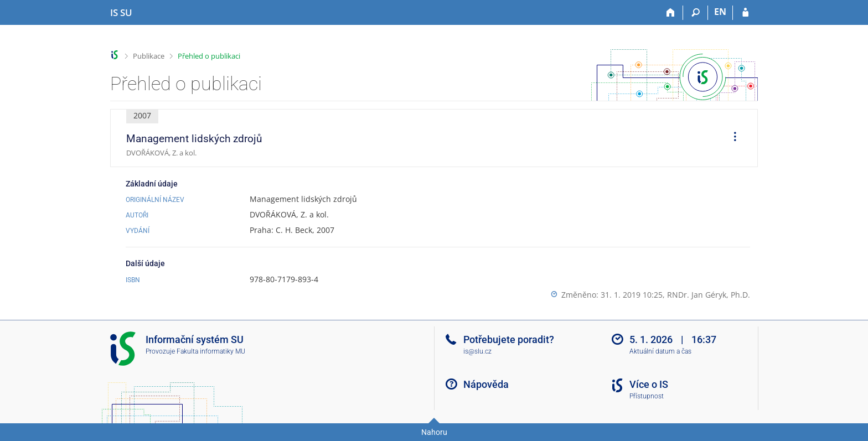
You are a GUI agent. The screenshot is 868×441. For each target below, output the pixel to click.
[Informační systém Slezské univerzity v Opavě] (121, 13)
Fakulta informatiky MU (211, 351)
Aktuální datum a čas (660, 351)
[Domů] (671, 13)
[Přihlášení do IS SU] (745, 13)
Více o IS (649, 384)
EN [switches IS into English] (720, 12)
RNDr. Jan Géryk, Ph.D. (709, 295)
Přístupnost (647, 396)
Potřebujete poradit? (509, 339)
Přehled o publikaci (209, 56)
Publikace (149, 56)
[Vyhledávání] (696, 13)
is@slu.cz (477, 351)
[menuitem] (731, 138)
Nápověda (486, 384)
